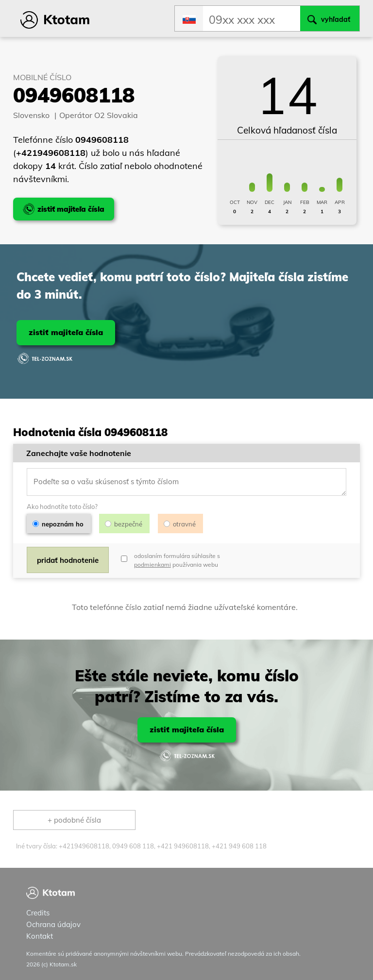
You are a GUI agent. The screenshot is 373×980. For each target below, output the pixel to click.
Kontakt (40, 936)
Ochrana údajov (53, 924)
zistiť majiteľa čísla (66, 332)
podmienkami (153, 565)
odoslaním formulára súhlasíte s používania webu (177, 560)
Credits (38, 913)
